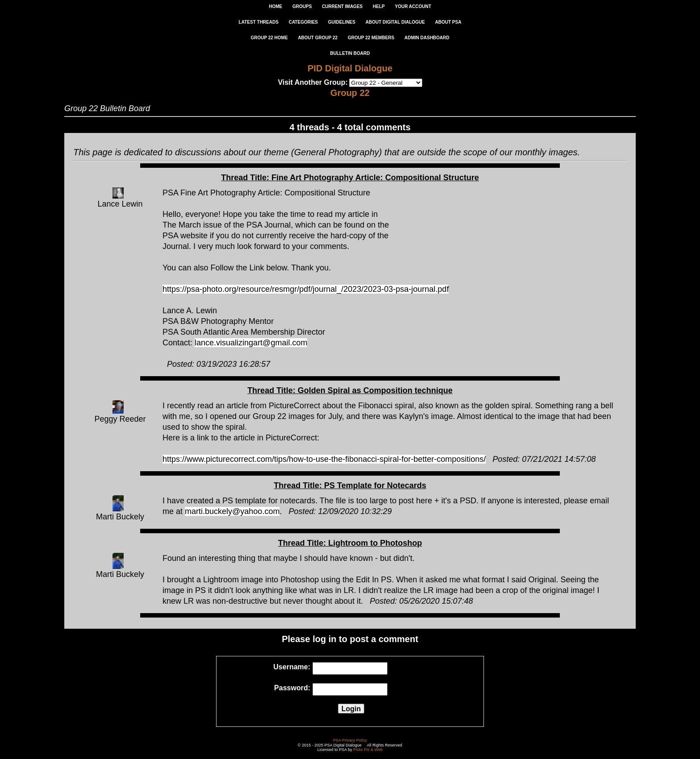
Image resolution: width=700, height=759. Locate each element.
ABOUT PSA (448, 22)
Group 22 (350, 93)
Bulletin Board (350, 53)
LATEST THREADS (259, 22)
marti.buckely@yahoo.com (232, 511)
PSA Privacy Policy (350, 740)
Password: (292, 688)
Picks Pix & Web (368, 750)
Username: (292, 667)
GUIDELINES (342, 22)
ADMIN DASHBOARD (427, 38)
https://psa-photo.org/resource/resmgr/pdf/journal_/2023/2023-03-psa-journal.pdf (306, 289)
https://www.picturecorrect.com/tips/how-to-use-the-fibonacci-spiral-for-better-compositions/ (324, 459)
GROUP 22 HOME (269, 38)
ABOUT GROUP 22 (318, 38)
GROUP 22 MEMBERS (371, 38)
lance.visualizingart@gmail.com (251, 343)
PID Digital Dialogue (350, 68)
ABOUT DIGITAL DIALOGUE (395, 22)
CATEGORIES (303, 22)
